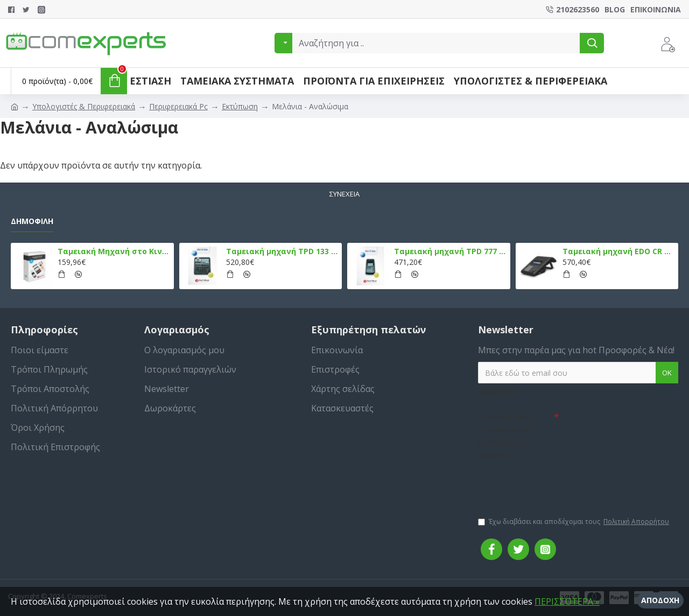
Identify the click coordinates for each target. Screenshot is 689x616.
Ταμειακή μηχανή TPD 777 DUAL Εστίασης (450, 251)
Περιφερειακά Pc (178, 106)
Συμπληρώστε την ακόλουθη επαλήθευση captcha (507, 436)
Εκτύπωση (240, 106)
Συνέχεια (344, 194)
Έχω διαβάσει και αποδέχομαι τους (574, 522)
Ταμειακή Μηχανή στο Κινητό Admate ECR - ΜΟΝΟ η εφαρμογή (114, 251)
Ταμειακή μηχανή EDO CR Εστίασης (618, 251)
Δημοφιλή (32, 221)
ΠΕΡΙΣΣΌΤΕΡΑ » (567, 601)
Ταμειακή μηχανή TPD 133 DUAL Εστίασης (282, 251)
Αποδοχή (660, 600)
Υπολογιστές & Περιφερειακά (84, 106)
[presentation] (553, 484)
